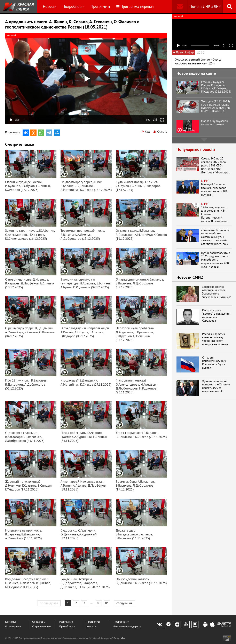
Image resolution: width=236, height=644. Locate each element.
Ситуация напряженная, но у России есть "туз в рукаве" (214, 363)
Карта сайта (119, 638)
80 (99, 603)
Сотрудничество (41, 626)
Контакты (10, 622)
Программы (100, 6)
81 (107, 603)
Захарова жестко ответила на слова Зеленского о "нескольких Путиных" (217, 292)
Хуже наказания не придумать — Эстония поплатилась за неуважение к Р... (216, 386)
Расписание (66, 622)
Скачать (160, 132)
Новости (50, 6)
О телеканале (13, 626)
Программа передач (135, 6)
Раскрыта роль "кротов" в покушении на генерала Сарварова (216, 316)
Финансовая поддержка (127, 626)
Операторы (39, 622)
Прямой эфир (67, 626)
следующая (124, 603)
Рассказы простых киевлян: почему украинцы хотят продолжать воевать (215, 339)
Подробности (74, 6)
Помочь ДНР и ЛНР (205, 6)
